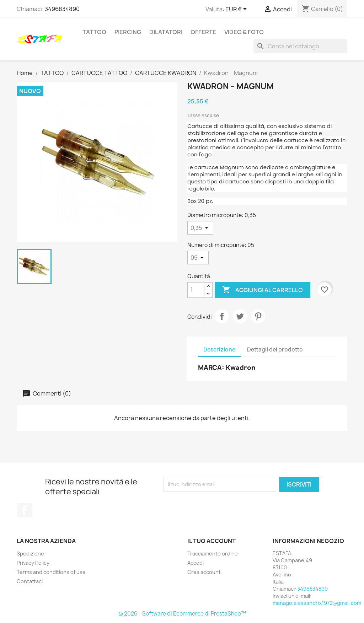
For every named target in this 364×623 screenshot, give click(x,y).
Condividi (222, 316)
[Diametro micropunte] (200, 228)
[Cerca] (300, 46)
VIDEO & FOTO (244, 32)
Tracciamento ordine (213, 554)
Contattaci (30, 581)
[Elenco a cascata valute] (237, 10)
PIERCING (128, 32)
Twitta (240, 316)
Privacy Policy (33, 563)
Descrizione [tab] (219, 350)
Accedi (196, 563)
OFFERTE (203, 32)
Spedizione (30, 554)
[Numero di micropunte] (198, 258)
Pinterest (258, 316)
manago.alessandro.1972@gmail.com (317, 603)
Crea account (204, 572)
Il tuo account (212, 541)
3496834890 (62, 9)
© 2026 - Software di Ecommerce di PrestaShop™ (182, 614)
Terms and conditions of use (51, 572)
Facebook (25, 510)
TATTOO (94, 32)
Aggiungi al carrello (263, 290)
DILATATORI (166, 32)
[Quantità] (196, 290)
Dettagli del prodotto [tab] (275, 350)
